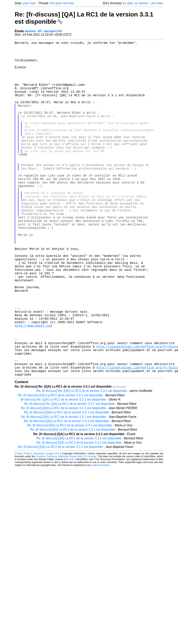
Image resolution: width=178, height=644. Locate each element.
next (33, 3)
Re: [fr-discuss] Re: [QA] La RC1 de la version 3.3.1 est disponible (82, 465)
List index (157, 3)
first (52, 3)
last (72, 3)
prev (26, 3)
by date (128, 3)
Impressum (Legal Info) (46, 528)
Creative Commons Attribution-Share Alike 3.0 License (66, 531)
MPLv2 (69, 534)
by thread (141, 3)
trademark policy (100, 540)
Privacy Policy (23, 528)
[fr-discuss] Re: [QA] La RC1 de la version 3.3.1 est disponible (63, 474)
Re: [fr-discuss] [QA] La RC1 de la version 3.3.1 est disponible (60, 470)
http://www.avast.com (33, 389)
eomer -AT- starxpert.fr (43, 31)
